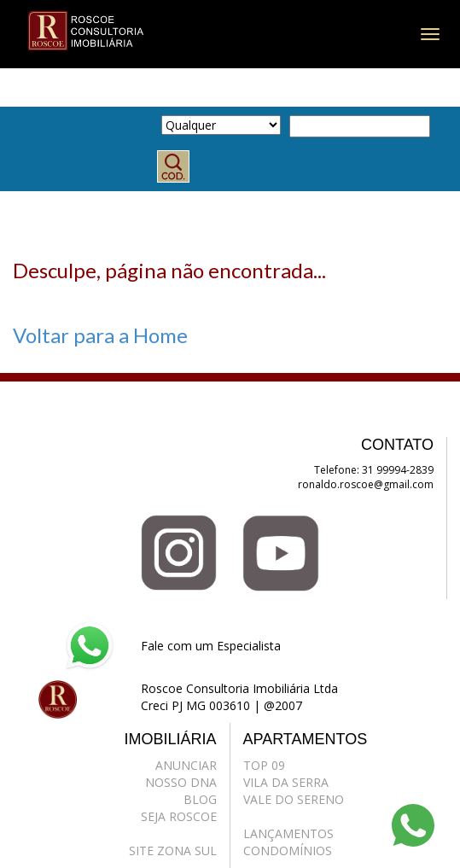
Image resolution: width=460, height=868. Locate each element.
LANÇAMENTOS (288, 833)
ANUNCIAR (186, 765)
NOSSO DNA (181, 782)
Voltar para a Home (100, 335)
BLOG (200, 799)
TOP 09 (264, 765)
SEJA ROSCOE (179, 816)
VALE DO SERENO (294, 799)
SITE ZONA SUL (173, 851)
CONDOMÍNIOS (288, 851)
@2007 (283, 705)
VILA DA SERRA (286, 782)
